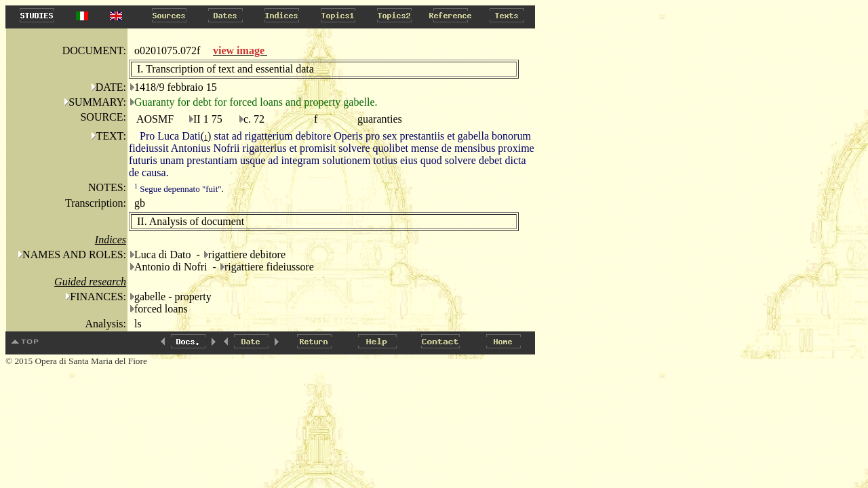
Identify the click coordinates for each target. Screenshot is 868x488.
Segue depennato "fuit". (179, 189)
